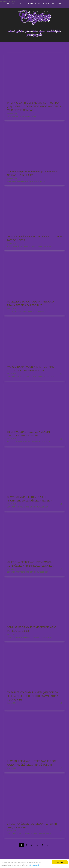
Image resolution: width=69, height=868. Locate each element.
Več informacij (34, 865)
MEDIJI (22, 11)
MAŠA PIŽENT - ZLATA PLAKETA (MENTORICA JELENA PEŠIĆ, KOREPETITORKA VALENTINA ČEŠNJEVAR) (32, 696)
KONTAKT (35, 11)
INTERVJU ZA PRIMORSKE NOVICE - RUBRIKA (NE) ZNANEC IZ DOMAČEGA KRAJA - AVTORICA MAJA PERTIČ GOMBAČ (34, 106)
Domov (48, 11)
